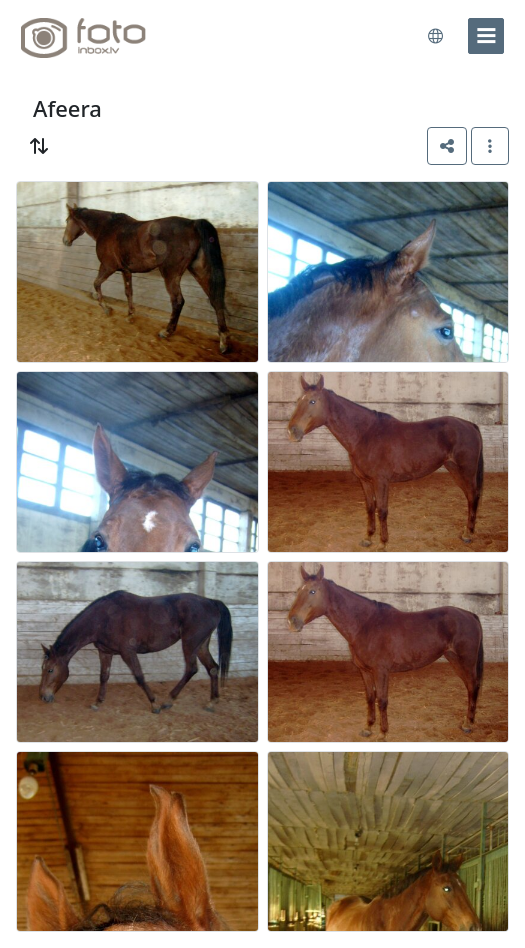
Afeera (67, 108)
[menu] (486, 36)
